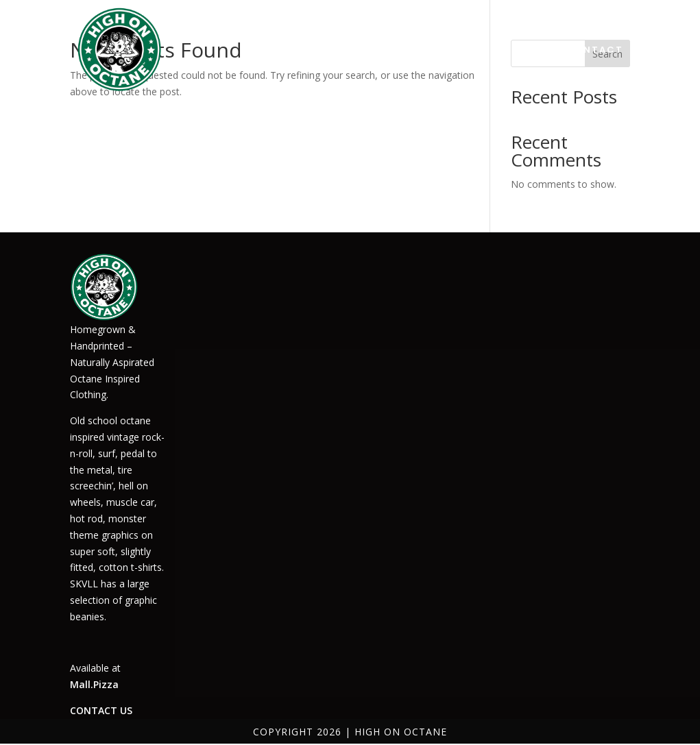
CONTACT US (101, 710)
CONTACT (594, 50)
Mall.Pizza (94, 684)
